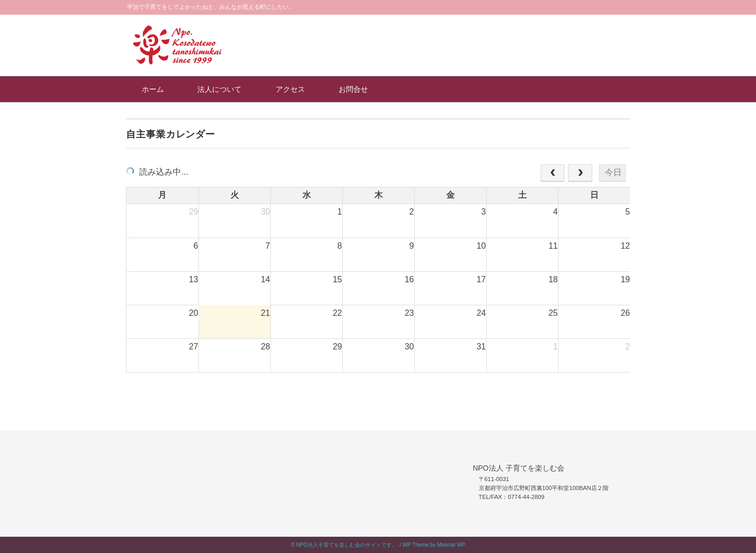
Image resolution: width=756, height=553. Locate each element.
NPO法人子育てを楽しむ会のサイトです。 (346, 545)
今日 (613, 172)
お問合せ (353, 89)
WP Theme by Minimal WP (434, 545)
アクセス (290, 89)
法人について (219, 89)
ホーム (153, 89)
